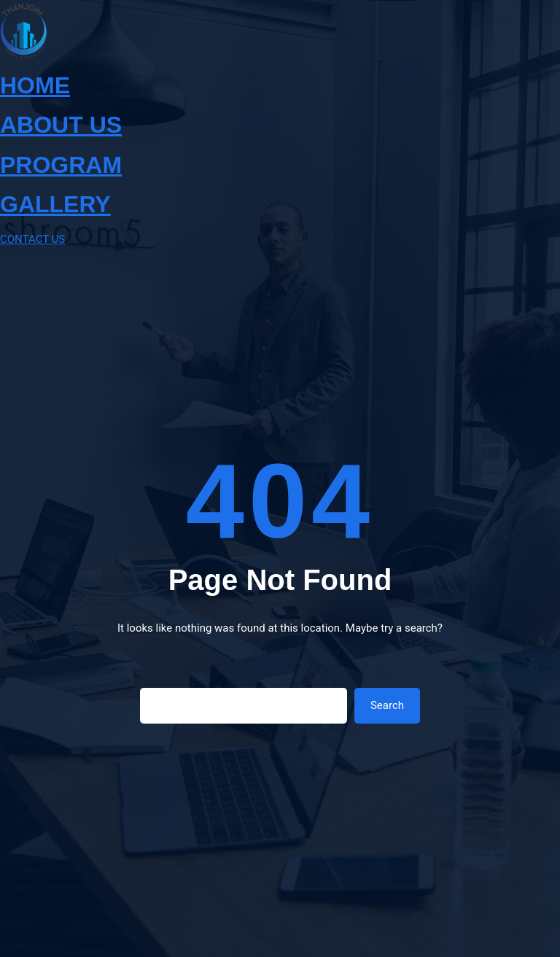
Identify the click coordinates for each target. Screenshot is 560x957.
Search (387, 705)
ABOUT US (61, 125)
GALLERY (55, 204)
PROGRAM (61, 165)
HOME (35, 85)
